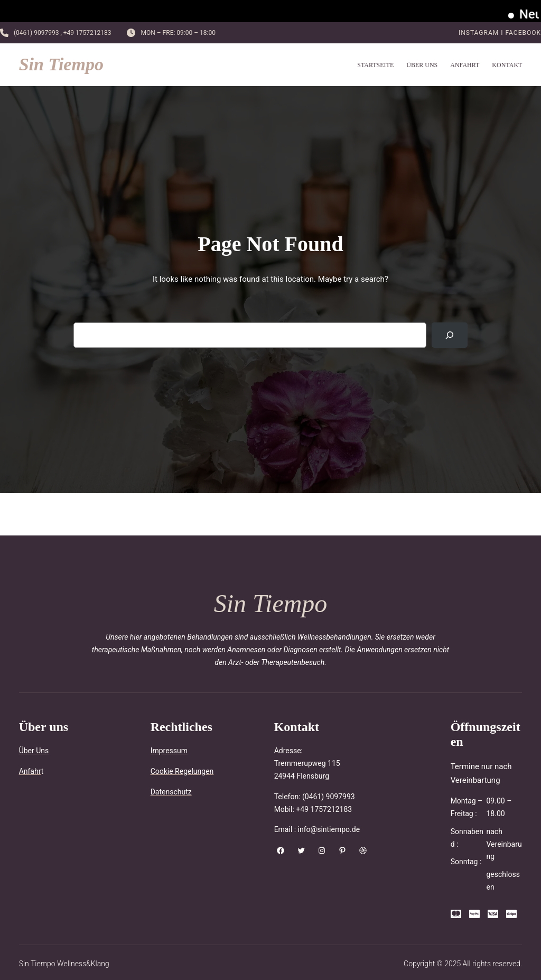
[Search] (450, 335)
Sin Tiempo (61, 64)
